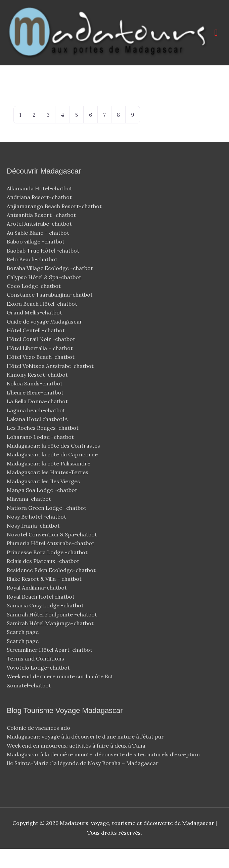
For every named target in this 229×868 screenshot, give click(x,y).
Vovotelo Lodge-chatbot (39, 687)
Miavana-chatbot (30, 518)
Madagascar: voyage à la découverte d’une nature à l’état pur (85, 756)
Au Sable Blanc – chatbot (38, 252)
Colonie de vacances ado (38, 747)
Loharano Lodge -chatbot (41, 456)
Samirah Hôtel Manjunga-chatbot (51, 642)
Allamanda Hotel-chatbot (40, 207)
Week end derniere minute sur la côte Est (60, 695)
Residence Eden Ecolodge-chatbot (52, 589)
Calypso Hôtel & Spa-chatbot (45, 296)
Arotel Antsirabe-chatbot (40, 243)
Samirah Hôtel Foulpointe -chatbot (53, 634)
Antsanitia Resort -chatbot (41, 234)
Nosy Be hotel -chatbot (37, 536)
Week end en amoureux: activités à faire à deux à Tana (76, 765)
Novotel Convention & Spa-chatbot (53, 554)
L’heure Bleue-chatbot (36, 412)
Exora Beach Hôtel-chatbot (43, 323)
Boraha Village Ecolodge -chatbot (51, 287)
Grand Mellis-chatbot (35, 332)
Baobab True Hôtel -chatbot (44, 270)
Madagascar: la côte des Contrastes (53, 465)
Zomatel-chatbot (30, 705)
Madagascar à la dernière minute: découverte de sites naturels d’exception (103, 773)
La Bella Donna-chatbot (38, 420)
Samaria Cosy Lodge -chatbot (45, 625)
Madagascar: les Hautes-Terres (48, 491)
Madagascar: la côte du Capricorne (52, 474)
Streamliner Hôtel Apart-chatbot (50, 669)
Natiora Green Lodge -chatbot (47, 527)
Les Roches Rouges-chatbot (43, 447)
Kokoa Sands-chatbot (35, 403)
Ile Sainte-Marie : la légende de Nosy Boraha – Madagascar (83, 783)
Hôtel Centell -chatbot (36, 349)
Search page (23, 651)
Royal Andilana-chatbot (37, 607)
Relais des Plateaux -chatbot (44, 580)
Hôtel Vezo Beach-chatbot (41, 376)
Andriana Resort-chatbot (40, 216)
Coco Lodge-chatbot (34, 305)
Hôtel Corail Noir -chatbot (42, 358)
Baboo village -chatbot (36, 261)
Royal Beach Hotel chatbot (41, 616)
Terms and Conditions (35, 678)
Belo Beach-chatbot (33, 278)
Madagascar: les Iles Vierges (43, 500)
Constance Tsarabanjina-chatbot (50, 314)
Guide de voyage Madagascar (44, 341)
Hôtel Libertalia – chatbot (40, 367)
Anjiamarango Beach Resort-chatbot (55, 225)
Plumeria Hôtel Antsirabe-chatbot (51, 563)
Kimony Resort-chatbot (38, 394)
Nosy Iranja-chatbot (34, 545)
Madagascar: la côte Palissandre (49, 483)
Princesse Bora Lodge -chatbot (47, 571)
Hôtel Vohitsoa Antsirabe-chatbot (51, 385)
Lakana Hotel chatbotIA (37, 438)
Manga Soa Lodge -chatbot (43, 509)
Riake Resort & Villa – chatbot (44, 598)
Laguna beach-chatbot (37, 429)
